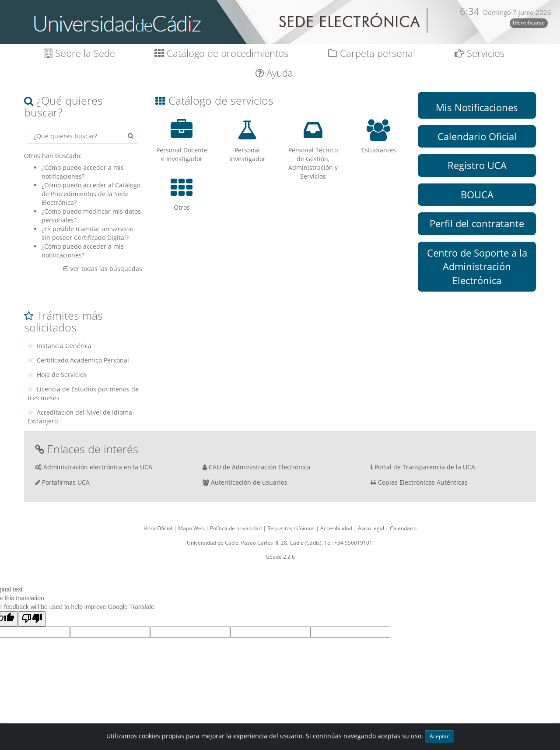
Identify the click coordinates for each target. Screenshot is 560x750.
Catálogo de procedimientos (221, 53)
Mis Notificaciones (477, 107)
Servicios (479, 53)
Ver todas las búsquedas (106, 269)
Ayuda (274, 73)
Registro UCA (477, 165)
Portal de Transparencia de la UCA (425, 467)
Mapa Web (192, 528)
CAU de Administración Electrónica (260, 467)
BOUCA (477, 194)
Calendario (403, 528)
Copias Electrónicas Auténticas (423, 482)
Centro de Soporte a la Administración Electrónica (477, 266)
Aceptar (439, 736)
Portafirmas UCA (66, 482)
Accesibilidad (337, 528)
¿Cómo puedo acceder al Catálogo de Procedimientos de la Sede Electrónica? (91, 194)
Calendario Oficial (477, 136)
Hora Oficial (159, 528)
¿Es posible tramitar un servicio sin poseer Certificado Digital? (87, 233)
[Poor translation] (32, 619)
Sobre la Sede (80, 53)
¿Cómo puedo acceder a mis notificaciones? (83, 172)
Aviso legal (372, 528)
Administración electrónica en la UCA (98, 467)
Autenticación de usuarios (249, 482)
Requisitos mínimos (292, 528)
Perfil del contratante (477, 223)
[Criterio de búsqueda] (82, 136)
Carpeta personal (372, 53)
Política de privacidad (236, 528)
